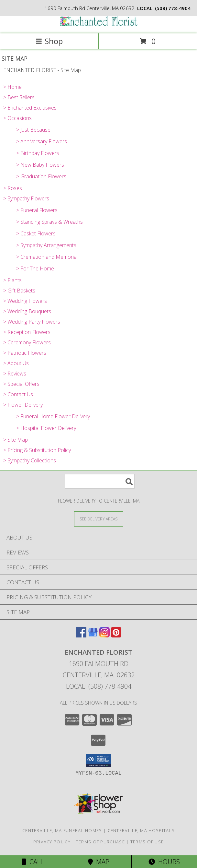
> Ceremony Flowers (27, 342)
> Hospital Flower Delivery (46, 428)
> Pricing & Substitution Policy (37, 450)
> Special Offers (21, 384)
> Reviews (15, 374)
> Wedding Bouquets (27, 311)
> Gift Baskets (19, 291)
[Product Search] (100, 481)
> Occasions (17, 118)
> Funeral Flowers (37, 210)
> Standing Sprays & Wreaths (49, 222)
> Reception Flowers (27, 332)
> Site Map (16, 440)
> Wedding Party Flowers (32, 322)
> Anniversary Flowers (42, 141)
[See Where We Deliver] (99, 519)
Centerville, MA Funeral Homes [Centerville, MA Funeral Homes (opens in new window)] (62, 830)
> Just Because (33, 130)
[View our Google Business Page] (93, 635)
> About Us (16, 363)
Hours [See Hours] (164, 862)
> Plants (12, 280)
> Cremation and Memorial (47, 257)
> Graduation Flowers (41, 176)
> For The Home (35, 268)
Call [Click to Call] (33, 862)
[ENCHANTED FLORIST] (99, 24)
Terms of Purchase (100, 842)
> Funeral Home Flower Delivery (53, 416)
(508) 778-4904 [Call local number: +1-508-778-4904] (173, 8)
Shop (49, 41)
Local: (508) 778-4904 (99, 686)
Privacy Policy (52, 842)
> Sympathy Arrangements (46, 245)
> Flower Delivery (23, 405)
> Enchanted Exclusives (30, 108)
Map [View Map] (99, 862)
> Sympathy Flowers (26, 198)
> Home (12, 87)
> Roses (13, 188)
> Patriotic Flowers (25, 353)
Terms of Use (147, 842)
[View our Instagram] (104, 635)
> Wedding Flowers (25, 301)
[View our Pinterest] (116, 635)
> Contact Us (18, 394)
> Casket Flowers (36, 233)
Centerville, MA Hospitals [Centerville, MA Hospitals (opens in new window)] (141, 830)
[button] (98, 761)
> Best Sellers (19, 97)
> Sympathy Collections (30, 460)
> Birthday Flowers (38, 153)
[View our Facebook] (81, 635)
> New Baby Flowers (40, 165)
